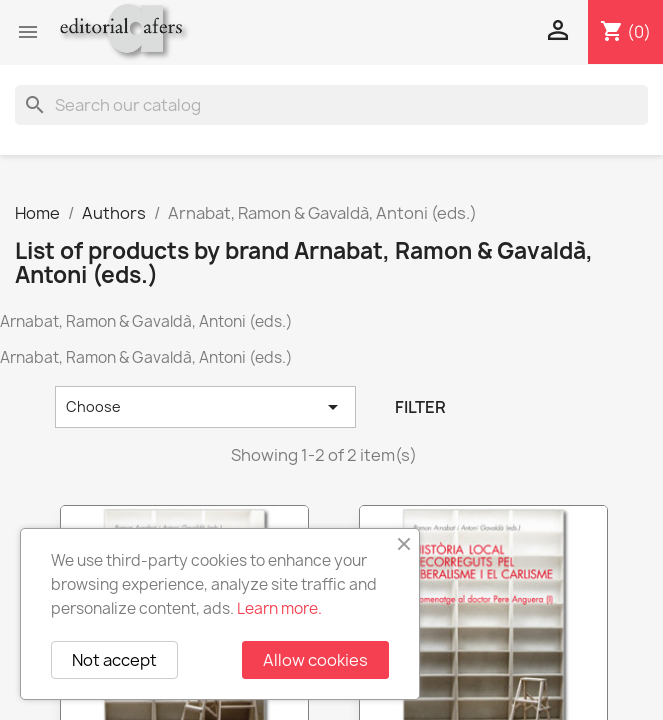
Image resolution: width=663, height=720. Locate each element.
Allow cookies (315, 660)
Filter (420, 407)
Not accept (114, 660)
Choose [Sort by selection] (205, 407)
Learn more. (279, 608)
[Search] (331, 105)
